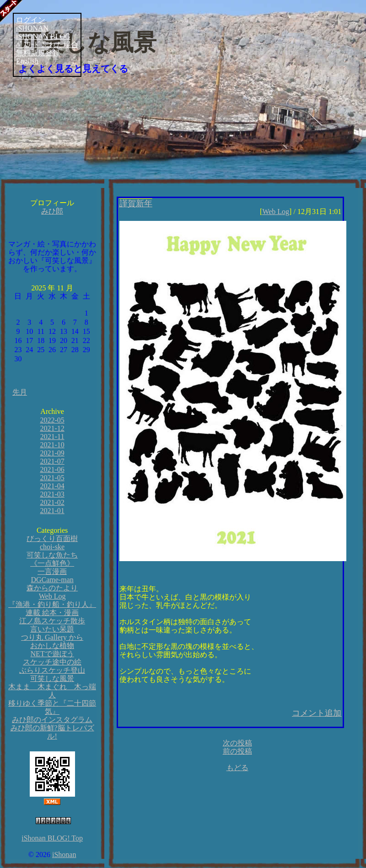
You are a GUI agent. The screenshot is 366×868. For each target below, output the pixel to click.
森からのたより (52, 588)
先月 (20, 392)
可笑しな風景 (87, 43)
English (27, 61)
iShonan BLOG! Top (52, 838)
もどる (237, 768)
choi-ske (52, 547)
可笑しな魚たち (52, 555)
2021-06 (52, 469)
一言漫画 (52, 571)
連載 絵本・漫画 (52, 613)
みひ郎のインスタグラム (52, 720)
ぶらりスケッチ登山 (52, 670)
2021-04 (52, 486)
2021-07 (52, 461)
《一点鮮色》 (52, 563)
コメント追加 (317, 713)
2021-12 (52, 428)
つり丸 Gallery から (52, 637)
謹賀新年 (136, 204)
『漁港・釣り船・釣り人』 (52, 604)
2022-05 (52, 420)
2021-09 (52, 453)
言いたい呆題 (52, 629)
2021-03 (52, 494)
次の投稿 (237, 743)
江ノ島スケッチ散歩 (52, 621)
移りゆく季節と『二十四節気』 (52, 707)
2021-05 (52, 478)
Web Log (52, 596)
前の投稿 (237, 751)
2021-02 (52, 502)
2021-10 (52, 445)
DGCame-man (52, 580)
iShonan (64, 855)
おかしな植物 (52, 646)
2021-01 (52, 511)
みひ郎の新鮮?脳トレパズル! (52, 732)
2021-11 (52, 437)
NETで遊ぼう (52, 654)
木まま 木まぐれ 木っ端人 (52, 691)
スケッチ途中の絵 (52, 662)
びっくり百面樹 (52, 538)
